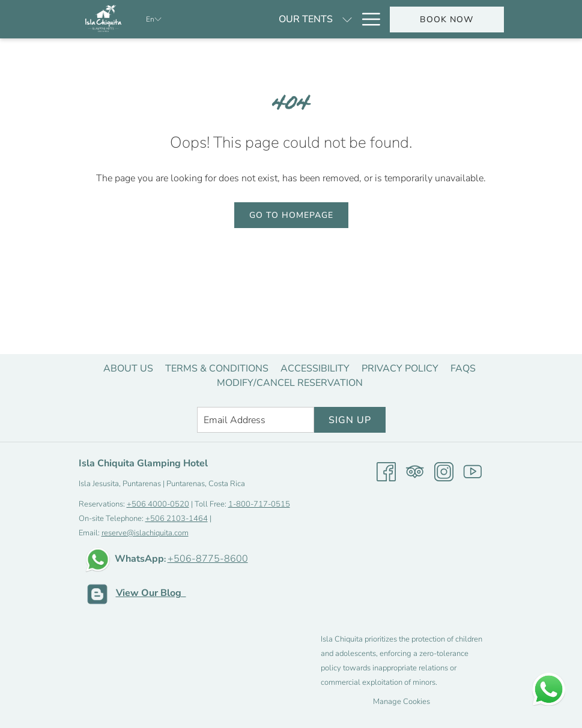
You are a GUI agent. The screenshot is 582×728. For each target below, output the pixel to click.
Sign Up (350, 420)
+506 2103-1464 (177, 519)
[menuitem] (128, 369)
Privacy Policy (400, 369)
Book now (447, 20)
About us (128, 369)
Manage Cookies (402, 702)
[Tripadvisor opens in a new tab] (415, 471)
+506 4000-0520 (158, 504)
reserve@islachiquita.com (145, 533)
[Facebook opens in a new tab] (386, 471)
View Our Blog (151, 593)
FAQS (463, 369)
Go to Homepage (291, 215)
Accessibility (315, 369)
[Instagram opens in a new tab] (444, 471)
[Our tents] (244, 19)
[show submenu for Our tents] (285, 19)
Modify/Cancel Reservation (290, 383)
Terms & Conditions (217, 369)
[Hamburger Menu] (367, 19)
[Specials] (322, 19)
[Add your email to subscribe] (256, 420)
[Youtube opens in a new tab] (473, 471)
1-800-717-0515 (259, 504)
